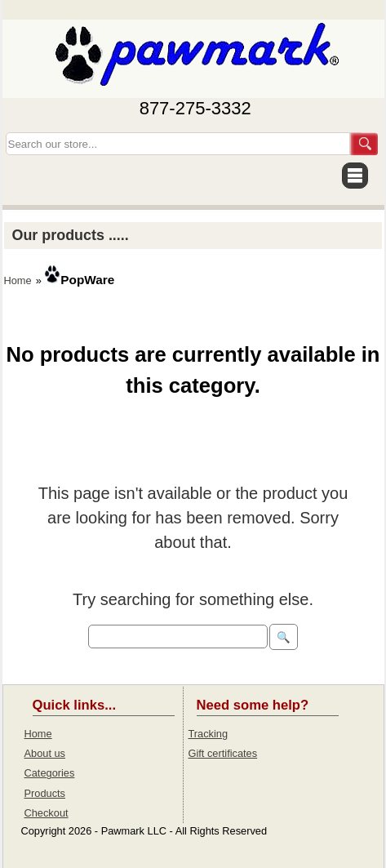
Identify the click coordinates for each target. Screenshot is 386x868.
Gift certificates (223, 753)
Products (45, 793)
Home (18, 280)
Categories (50, 773)
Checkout (47, 813)
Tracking (209, 734)
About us (45, 753)
